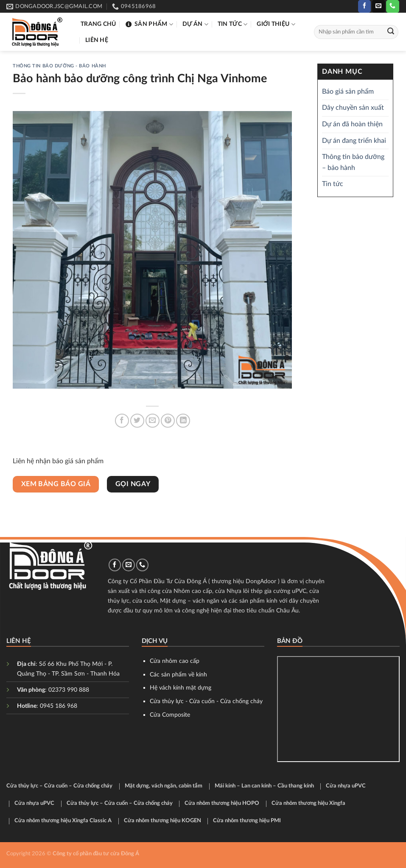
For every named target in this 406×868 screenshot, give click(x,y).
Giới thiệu (276, 24)
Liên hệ (97, 40)
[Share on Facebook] (122, 421)
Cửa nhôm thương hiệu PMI (247, 821)
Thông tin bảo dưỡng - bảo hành (59, 66)
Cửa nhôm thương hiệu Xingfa (308, 803)
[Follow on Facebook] (364, 6)
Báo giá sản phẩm (348, 92)
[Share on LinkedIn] (183, 421)
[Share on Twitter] (137, 421)
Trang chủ (98, 24)
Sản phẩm (149, 24)
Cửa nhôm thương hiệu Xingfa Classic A (63, 821)
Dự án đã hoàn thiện (352, 124)
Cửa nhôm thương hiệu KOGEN (162, 821)
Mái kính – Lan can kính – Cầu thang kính (264, 786)
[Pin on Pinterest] (168, 421)
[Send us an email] (378, 6)
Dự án (195, 24)
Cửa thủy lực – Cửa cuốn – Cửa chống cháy (59, 786)
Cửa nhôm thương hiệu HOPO (222, 803)
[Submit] (391, 32)
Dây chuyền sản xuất (353, 108)
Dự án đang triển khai (354, 141)
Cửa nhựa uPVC (346, 786)
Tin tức (233, 24)
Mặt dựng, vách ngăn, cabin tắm (164, 786)
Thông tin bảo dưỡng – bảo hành (353, 163)
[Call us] (392, 6)
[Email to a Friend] (153, 421)
